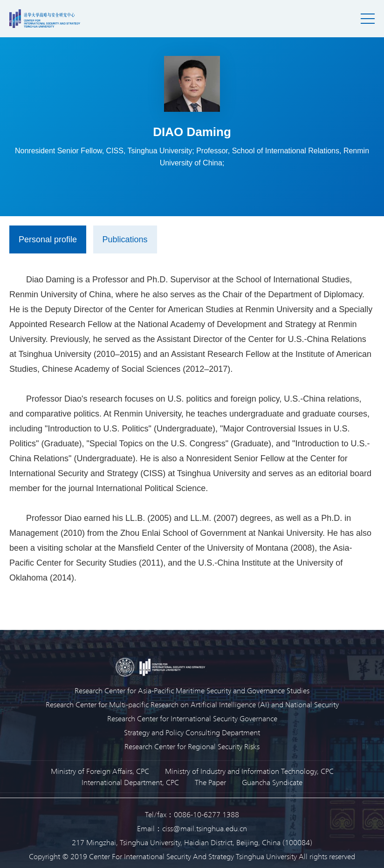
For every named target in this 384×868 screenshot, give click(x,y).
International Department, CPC (130, 782)
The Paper (210, 782)
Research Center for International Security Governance (192, 718)
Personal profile (48, 239)
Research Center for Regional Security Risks (192, 746)
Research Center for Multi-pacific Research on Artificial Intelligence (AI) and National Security (192, 704)
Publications (125, 239)
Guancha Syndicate (272, 782)
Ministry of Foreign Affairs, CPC (100, 771)
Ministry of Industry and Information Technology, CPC (249, 771)
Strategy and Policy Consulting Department (192, 732)
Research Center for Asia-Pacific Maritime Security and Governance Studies (192, 690)
